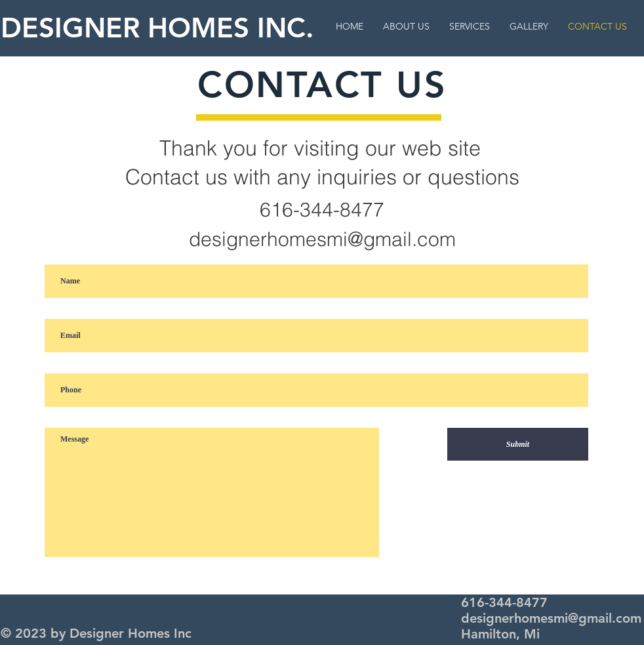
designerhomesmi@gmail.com (322, 239)
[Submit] (518, 444)
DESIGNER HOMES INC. (157, 28)
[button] (529, 27)
